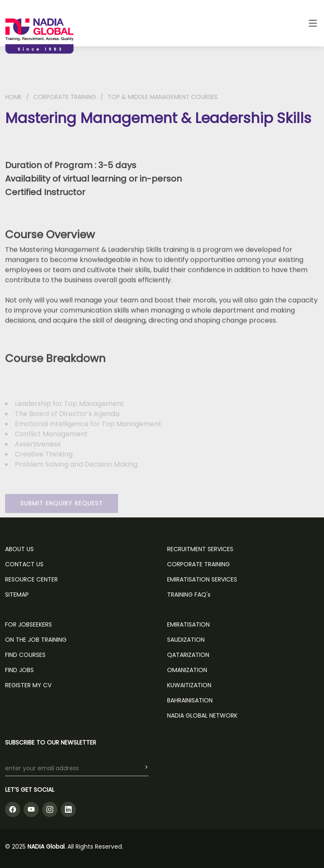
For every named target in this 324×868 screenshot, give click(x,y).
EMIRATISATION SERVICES (202, 579)
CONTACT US (24, 564)
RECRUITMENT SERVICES (200, 549)
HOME (13, 97)
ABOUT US (19, 549)
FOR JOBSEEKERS (28, 624)
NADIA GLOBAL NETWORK (202, 715)
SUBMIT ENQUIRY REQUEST (62, 511)
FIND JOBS (19, 670)
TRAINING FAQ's (189, 595)
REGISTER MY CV (28, 685)
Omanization (187, 670)
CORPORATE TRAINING (65, 97)
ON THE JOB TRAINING (36, 640)
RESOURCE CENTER (31, 579)
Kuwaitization (189, 685)
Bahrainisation (190, 700)
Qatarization (188, 655)
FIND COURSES (25, 655)
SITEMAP (17, 595)
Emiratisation (188, 624)
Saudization (186, 640)
